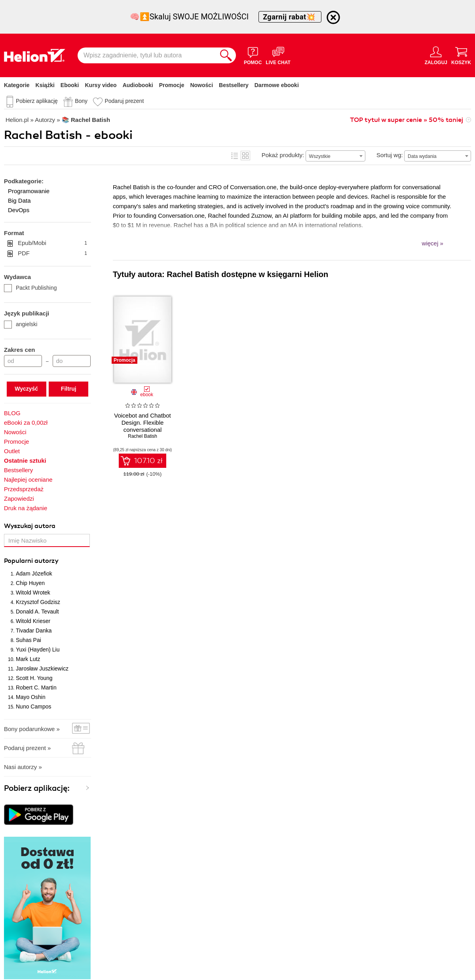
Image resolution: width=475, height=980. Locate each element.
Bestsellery (234, 85)
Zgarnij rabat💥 (290, 17)
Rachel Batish (142, 436)
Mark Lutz (28, 659)
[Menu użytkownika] (436, 55)
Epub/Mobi (52, 243)
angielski (21, 324)
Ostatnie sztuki (25, 461)
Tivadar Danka (34, 631)
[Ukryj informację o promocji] (333, 17)
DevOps (19, 210)
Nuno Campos (34, 707)
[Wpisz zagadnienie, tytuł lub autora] (147, 55)
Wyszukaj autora (30, 526)
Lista (235, 156)
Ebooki (70, 85)
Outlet (12, 451)
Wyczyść (26, 389)
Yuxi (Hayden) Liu (38, 650)
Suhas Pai (28, 640)
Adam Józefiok (34, 574)
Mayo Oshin (31, 697)
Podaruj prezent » (27, 748)
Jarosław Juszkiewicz (42, 669)
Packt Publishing (30, 288)
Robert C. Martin (36, 688)
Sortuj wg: (390, 155)
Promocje (172, 85)
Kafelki (245, 156)
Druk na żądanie (26, 508)
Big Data (19, 200)
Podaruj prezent (124, 101)
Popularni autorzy (31, 561)
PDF (52, 253)
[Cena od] (23, 361)
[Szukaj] (226, 55)
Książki (45, 85)
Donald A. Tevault (37, 612)
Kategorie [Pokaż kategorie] (17, 85)
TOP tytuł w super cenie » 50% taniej (407, 120)
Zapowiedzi (19, 499)
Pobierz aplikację (37, 101)
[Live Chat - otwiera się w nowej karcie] (278, 55)
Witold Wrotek (33, 593)
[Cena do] (72, 361)
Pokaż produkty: (283, 155)
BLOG (12, 413)
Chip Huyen (30, 583)
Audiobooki (138, 85)
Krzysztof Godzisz (38, 602)
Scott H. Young (34, 678)
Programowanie (29, 191)
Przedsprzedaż (24, 489)
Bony (81, 101)
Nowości (201, 85)
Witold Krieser (33, 621)
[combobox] (335, 156)
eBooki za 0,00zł (26, 423)
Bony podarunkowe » (32, 729)
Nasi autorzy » (23, 767)
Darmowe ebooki (277, 85)
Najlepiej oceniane (28, 480)
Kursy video (101, 85)
